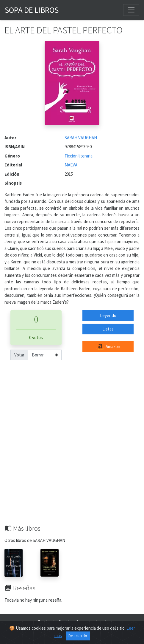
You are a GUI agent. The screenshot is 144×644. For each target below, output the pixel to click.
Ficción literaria (79, 156)
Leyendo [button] (108, 315)
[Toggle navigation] (131, 10)
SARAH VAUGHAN (81, 138)
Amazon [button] (108, 347)
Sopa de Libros (32, 10)
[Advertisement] (72, 449)
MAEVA (71, 165)
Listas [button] (108, 329)
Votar (19, 355)
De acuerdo (78, 636)
